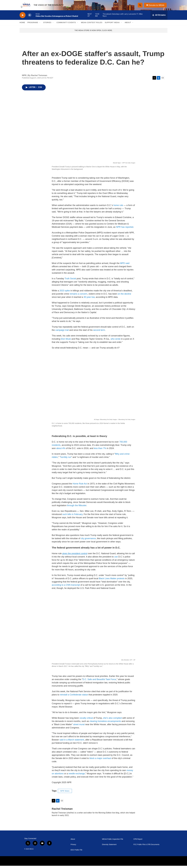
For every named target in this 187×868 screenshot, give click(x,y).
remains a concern (78, 296)
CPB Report (138, 841)
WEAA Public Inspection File (113, 841)
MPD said (125, 266)
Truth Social (70, 281)
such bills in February (72, 517)
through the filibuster (77, 508)
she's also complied (112, 720)
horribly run (66, 459)
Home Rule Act (80, 486)
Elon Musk (66, 341)
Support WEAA (112, 25)
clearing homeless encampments (105, 723)
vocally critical (86, 720)
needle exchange (77, 776)
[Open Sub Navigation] (40, 25)
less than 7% (100, 451)
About (128, 25)
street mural (79, 727)
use (116, 559)
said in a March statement (72, 742)
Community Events (66, 25)
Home (22, 25)
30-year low (89, 299)
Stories (47, 25)
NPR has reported (125, 229)
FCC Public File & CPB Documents (146, 847)
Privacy (73, 847)
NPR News (65, 793)
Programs (33, 25)
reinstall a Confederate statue (74, 697)
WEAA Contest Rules (92, 25)
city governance (88, 541)
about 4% (61, 451)
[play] (23, 17)
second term (99, 332)
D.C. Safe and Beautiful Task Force (99, 682)
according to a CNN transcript (66, 587)
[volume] (30, 17)
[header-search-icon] (140, 6)
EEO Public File (76, 852)
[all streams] (159, 17)
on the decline (124, 296)
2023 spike (65, 293)
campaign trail (62, 332)
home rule (118, 208)
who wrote (116, 341)
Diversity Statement (109, 847)
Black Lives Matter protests (111, 581)
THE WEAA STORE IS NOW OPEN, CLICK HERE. (94, 33)
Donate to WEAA (157, 6)
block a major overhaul (100, 761)
